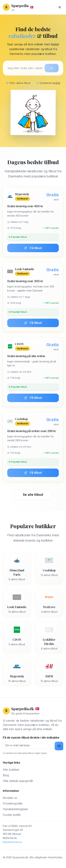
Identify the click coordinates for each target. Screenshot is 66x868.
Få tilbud (33, 248)
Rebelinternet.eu (12, 842)
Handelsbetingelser (16, 809)
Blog (6, 775)
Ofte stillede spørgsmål (18, 781)
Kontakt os (10, 798)
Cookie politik (12, 815)
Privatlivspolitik (13, 803)
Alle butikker (11, 770)
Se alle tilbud (33, 495)
